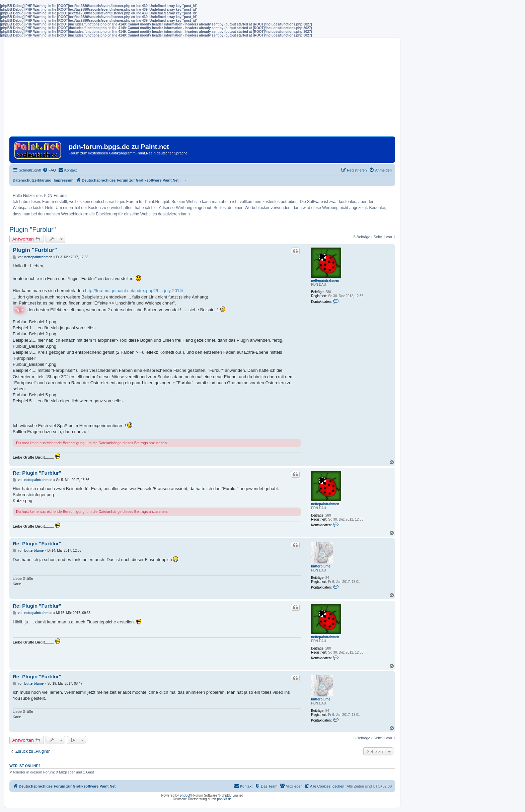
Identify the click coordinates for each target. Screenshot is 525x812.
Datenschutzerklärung (32, 180)
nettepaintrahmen (325, 281)
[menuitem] (49, 170)
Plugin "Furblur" (33, 229)
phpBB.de (224, 799)
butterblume (321, 566)
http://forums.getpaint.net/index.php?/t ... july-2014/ (134, 291)
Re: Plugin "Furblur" (37, 473)
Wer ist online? (25, 766)
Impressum (64, 180)
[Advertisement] (202, 89)
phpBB (185, 795)
